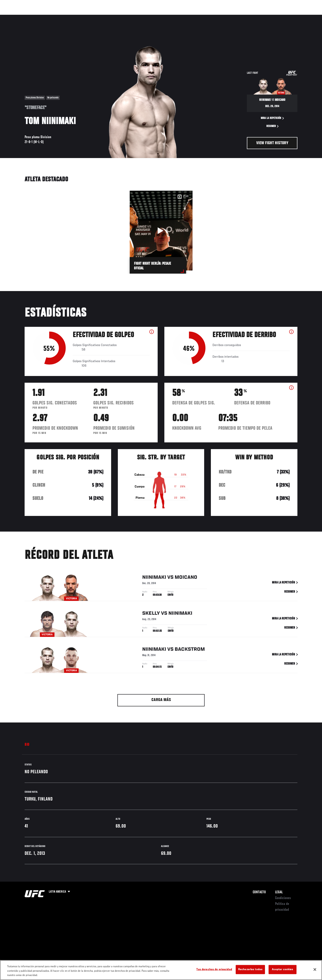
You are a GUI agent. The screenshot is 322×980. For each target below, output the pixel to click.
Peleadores (61, 17)
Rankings (40, 17)
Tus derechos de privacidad (214, 969)
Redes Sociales (249, 17)
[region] (161, 970)
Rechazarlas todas (250, 969)
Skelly (151, 614)
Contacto (259, 892)
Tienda (289, 17)
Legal (279, 892)
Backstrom (190, 650)
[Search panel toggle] (300, 17)
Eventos (20, 17)
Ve (269, 17)
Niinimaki (154, 578)
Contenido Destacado (90, 17)
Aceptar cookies (283, 969)
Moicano (186, 578)
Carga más (161, 700)
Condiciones (283, 898)
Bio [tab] (27, 745)
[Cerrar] (315, 969)
